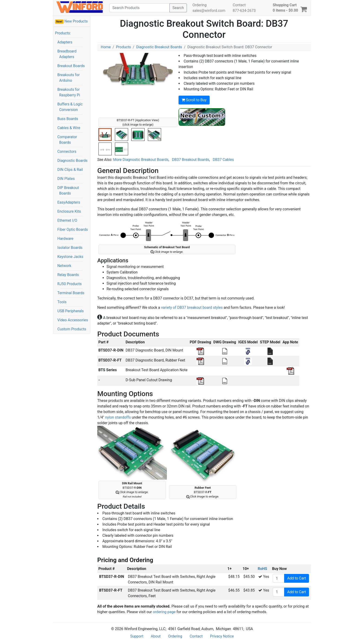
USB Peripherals (71, 311)
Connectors (67, 151)
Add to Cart (297, 578)
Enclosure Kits (69, 211)
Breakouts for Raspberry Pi (69, 92)
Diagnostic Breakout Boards (159, 47)
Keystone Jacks (70, 257)
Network (64, 266)
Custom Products (72, 329)
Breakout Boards (71, 66)
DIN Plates (66, 179)
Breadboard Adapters (67, 54)
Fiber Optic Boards (73, 229)
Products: (63, 33)
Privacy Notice (222, 636)
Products (123, 47)
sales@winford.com (209, 11)
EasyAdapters (69, 202)
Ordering (200, 5)
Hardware (65, 239)
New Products (71, 21)
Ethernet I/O (67, 220)
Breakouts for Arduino (68, 78)
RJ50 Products (70, 284)
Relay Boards (68, 275)
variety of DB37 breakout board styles (192, 307)
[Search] (140, 8)
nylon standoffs (118, 417)
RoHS (262, 569)
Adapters (65, 42)
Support (137, 636)
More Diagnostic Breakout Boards (141, 160)
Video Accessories (73, 320)
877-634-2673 (244, 11)
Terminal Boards (71, 293)
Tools (62, 302)
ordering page (164, 612)
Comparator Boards (67, 140)
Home (106, 47)
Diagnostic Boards (72, 161)
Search (178, 8)
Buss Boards (68, 119)
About (156, 636)
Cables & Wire (69, 128)
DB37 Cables (223, 160)
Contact (239, 5)
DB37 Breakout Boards (191, 160)
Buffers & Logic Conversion (70, 107)
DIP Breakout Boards (68, 190)
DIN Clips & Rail (70, 170)
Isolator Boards (70, 248)
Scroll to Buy (194, 100)
